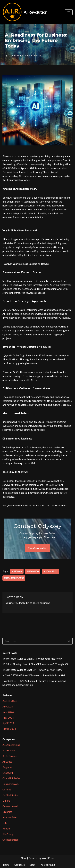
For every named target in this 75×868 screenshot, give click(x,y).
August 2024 (10, 701)
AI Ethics (7, 762)
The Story (8, 834)
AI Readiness (33, 571)
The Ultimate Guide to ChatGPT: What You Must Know (32, 659)
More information (37, 548)
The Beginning (47, 865)
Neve (24, 858)
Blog (32, 865)
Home (6, 865)
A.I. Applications (11, 745)
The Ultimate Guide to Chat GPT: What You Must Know (32, 670)
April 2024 (8, 723)
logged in (24, 603)
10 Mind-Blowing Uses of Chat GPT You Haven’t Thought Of (35, 664)
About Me (19, 865)
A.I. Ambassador (16, 55)
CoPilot (7, 789)
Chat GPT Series (11, 778)
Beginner (7, 767)
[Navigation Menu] (69, 12)
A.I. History (9, 750)
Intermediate (9, 817)
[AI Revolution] (25, 12)
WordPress (48, 858)
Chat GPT (8, 773)
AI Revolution (50, 571)
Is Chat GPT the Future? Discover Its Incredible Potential (34, 675)
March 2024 (9, 729)
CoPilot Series (10, 795)
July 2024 (8, 706)
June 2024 (8, 712)
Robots (6, 828)
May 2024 (8, 718)
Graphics (7, 812)
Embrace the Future (14, 578)
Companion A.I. (11, 784)
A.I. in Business (10, 756)
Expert (6, 801)
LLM (5, 823)
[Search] (34, 641)
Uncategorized (10, 840)
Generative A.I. (11, 806)
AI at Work (17, 571)
